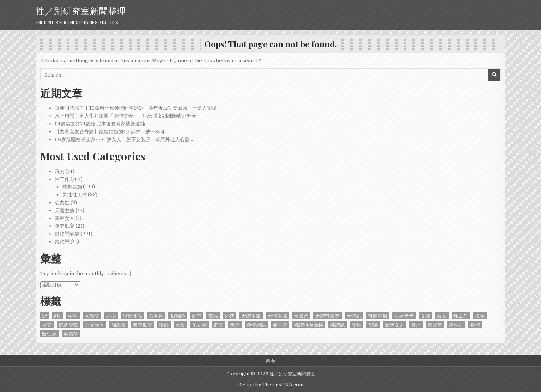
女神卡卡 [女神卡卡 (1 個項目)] (404, 316)
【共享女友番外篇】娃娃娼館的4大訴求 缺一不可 (110, 132)
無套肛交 (65, 226)
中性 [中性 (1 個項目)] (73, 316)
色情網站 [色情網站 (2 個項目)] (256, 325)
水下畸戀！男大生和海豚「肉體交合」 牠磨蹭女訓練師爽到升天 (126, 116)
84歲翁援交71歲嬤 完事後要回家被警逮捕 (100, 124)
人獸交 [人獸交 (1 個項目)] (92, 316)
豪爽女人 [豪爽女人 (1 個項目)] (394, 325)
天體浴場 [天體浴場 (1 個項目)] (277, 316)
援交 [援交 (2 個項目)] (47, 325)
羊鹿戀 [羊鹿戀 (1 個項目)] (199, 325)
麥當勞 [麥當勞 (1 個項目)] (71, 334)
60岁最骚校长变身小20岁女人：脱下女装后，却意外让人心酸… (124, 139)
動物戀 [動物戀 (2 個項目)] (178, 316)
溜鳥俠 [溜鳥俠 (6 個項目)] (119, 325)
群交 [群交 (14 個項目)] (218, 325)
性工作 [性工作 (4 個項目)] (461, 316)
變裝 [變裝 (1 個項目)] (373, 325)
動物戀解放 (67, 234)
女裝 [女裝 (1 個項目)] (425, 316)
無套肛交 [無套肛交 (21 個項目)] (142, 325)
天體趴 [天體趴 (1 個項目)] (354, 316)
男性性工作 (75, 195)
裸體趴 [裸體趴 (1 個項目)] (338, 325)
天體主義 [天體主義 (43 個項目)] (251, 316)
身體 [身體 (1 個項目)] (475, 325)
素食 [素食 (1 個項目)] (180, 325)
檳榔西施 (72, 187)
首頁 (270, 360)
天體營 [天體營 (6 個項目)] (301, 316)
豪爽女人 (65, 218)
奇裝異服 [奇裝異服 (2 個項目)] (378, 316)
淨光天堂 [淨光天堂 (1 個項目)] (95, 325)
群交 (60, 171)
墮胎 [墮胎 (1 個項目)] (213, 316)
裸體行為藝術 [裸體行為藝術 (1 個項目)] (309, 325)
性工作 (62, 179)
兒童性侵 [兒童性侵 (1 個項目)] (132, 316)
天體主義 (65, 210)
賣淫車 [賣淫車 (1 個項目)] (435, 325)
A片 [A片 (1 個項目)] (58, 316)
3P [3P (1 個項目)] (45, 316)
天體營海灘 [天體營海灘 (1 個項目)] (327, 316)
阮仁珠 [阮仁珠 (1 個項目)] (49, 334)
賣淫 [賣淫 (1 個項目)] (416, 325)
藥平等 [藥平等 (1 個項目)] (280, 325)
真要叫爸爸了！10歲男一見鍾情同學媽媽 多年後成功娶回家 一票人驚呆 (136, 108)
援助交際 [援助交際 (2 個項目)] (68, 325)
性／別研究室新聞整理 (81, 10)
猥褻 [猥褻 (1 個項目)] (164, 325)
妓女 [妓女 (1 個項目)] (442, 316)
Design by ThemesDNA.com (271, 385)
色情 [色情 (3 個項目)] (235, 325)
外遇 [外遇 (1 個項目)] (230, 316)
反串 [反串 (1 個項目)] (196, 316)
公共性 (62, 203)
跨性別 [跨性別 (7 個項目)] (456, 325)
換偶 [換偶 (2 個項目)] (480, 316)
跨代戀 (62, 242)
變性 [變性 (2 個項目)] (357, 325)
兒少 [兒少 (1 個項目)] (111, 316)
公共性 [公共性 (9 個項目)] (156, 316)
